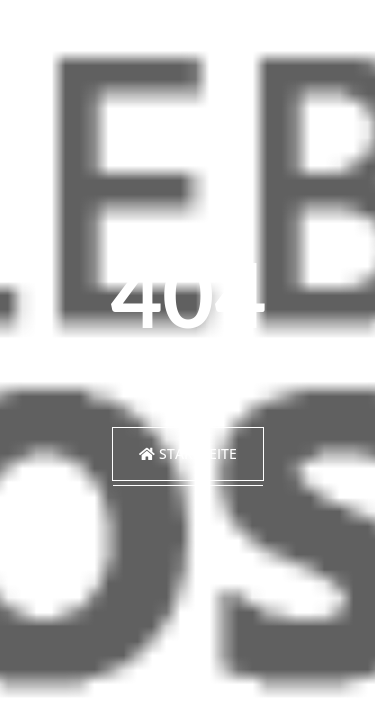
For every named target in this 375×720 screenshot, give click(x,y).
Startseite (188, 453)
